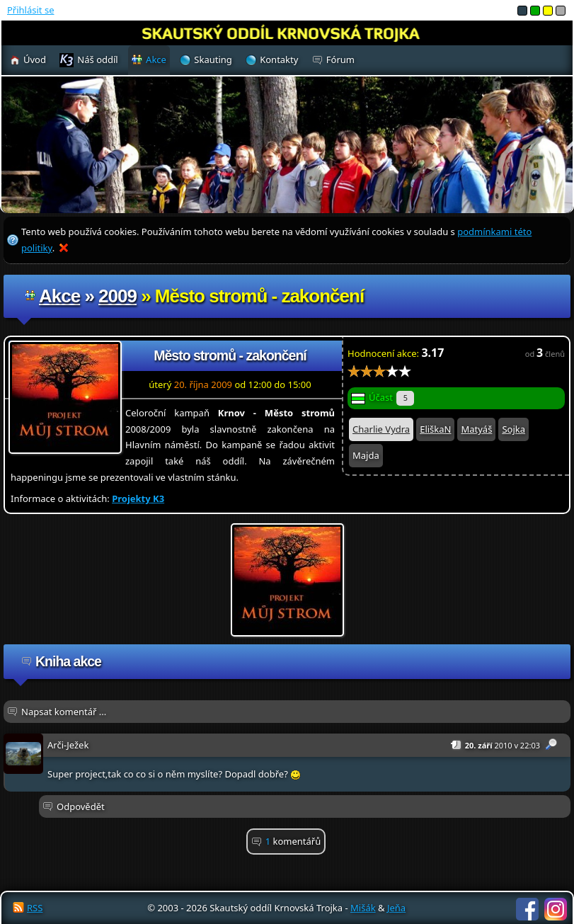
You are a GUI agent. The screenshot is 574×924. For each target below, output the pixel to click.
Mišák (363, 908)
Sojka (513, 429)
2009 (117, 296)
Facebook (527, 909)
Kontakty (279, 59)
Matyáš (476, 429)
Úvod (35, 59)
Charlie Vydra (381, 429)
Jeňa (396, 908)
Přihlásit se (30, 10)
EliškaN (435, 429)
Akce (59, 296)
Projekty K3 (138, 498)
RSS (35, 908)
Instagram (556, 909)
